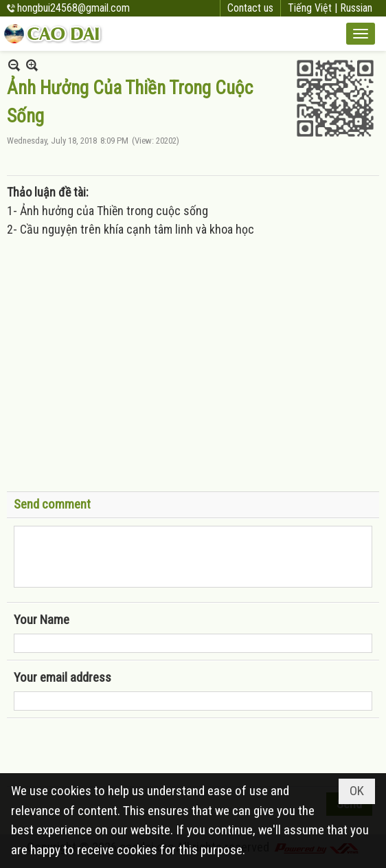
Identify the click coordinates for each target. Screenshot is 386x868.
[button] (361, 34)
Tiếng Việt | (314, 8)
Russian (356, 8)
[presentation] (118, 753)
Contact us (250, 8)
